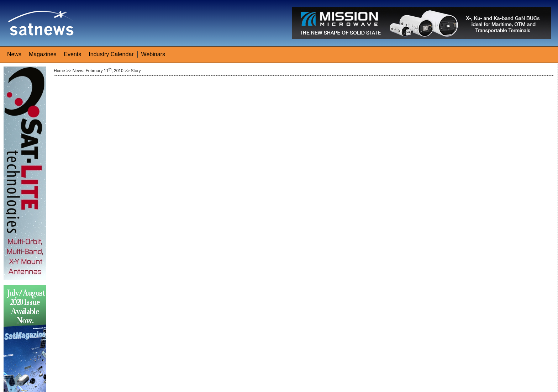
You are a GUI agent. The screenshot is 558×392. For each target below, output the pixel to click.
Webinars (153, 54)
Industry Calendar (111, 54)
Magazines (43, 54)
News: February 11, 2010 (98, 71)
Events (72, 54)
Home (59, 71)
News (14, 54)
